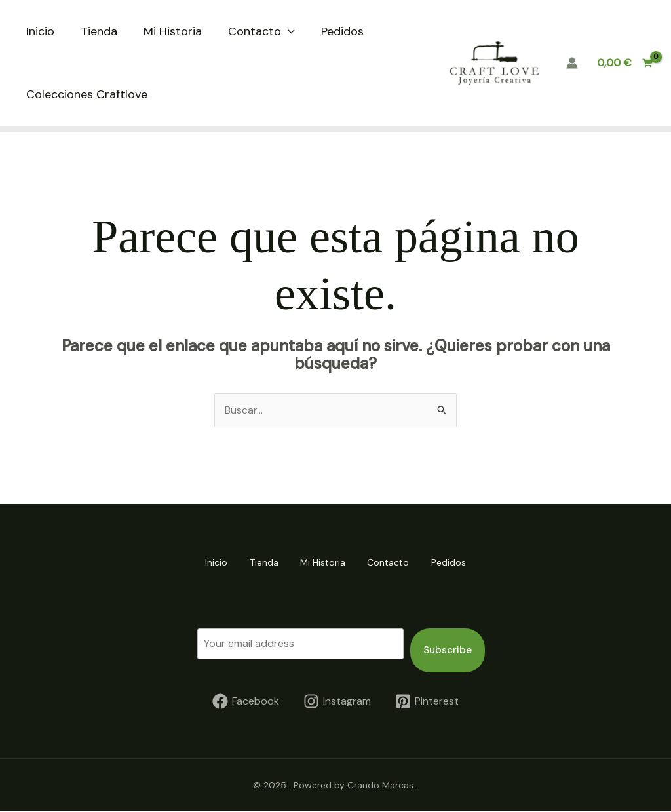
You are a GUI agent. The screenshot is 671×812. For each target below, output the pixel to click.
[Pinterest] (427, 701)
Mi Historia (173, 31)
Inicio (40, 31)
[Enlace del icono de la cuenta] (572, 63)
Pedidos (342, 31)
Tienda (99, 31)
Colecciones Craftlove (87, 94)
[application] (288, 31)
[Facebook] (246, 701)
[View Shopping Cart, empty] (624, 63)
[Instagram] (337, 701)
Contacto (261, 31)
